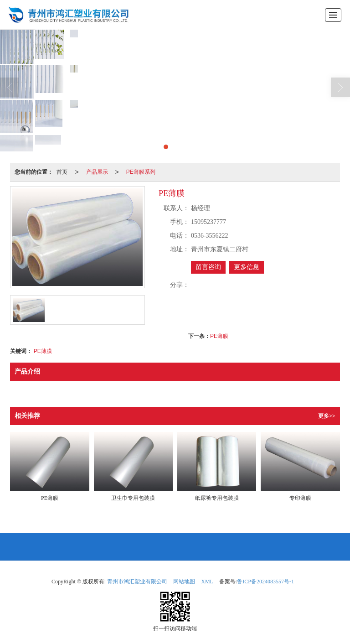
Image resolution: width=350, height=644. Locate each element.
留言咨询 (208, 267)
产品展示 (97, 172)
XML (207, 582)
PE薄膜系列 (141, 172)
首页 (62, 172)
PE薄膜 (219, 336)
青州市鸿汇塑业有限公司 (137, 582)
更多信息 (247, 267)
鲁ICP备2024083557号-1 (265, 582)
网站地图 (184, 582)
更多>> (327, 416)
